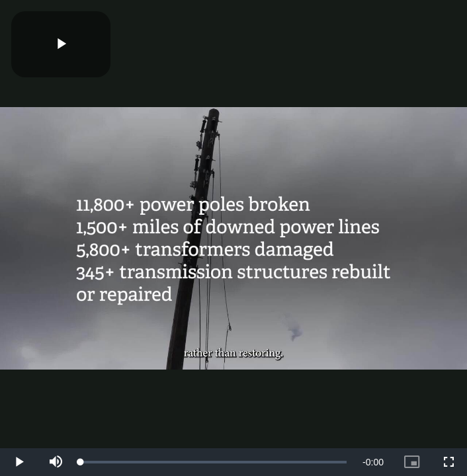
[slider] (214, 462)
